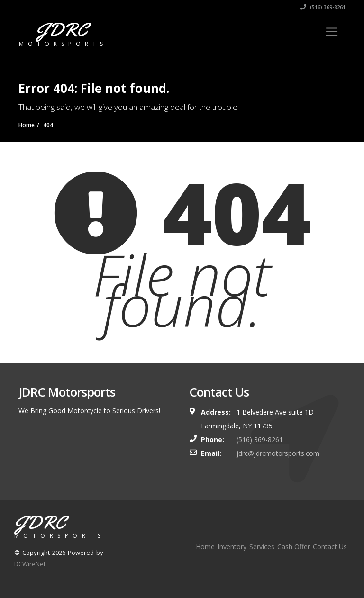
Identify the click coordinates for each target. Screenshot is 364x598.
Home (205, 547)
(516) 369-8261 (323, 7)
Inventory (232, 547)
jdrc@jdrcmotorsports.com (278, 453)
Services (262, 547)
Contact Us (330, 547)
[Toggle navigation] (332, 32)
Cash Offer (294, 547)
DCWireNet (30, 564)
